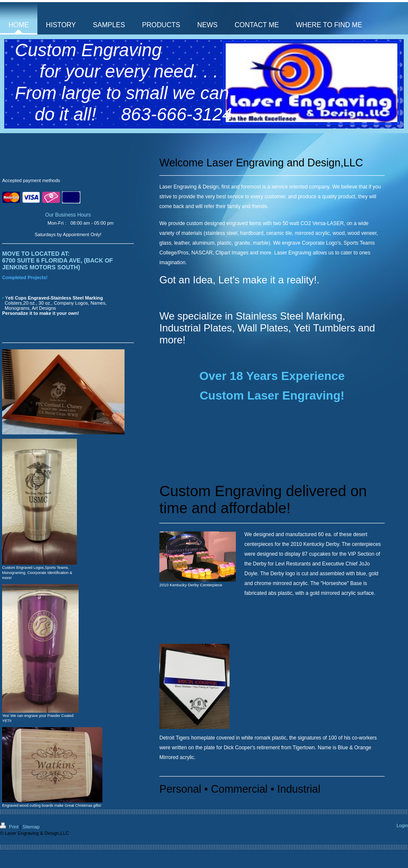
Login (402, 825)
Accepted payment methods (31, 180)
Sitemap (31, 827)
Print (10, 827)
